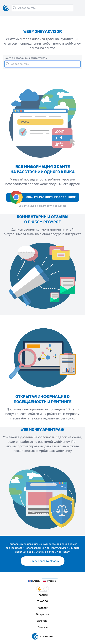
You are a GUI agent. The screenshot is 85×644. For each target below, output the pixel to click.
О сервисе (42, 614)
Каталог (43, 608)
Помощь (43, 627)
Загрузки (42, 621)
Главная (43, 595)
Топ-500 (43, 601)
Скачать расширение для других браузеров (43, 206)
